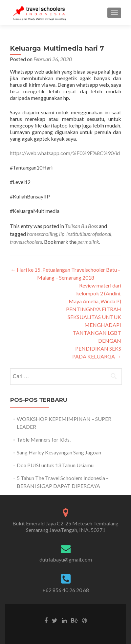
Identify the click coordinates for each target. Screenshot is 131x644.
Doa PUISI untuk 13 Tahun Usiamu (55, 465)
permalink (88, 242)
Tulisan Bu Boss (81, 226)
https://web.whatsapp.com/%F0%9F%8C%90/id (65, 153)
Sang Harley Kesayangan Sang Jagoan (59, 452)
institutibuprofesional (89, 234)
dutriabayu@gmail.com (66, 559)
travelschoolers (26, 242)
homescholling (42, 234)
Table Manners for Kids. (44, 439)
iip (62, 234)
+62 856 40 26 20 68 (66, 590)
